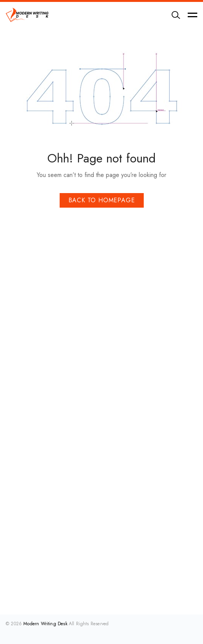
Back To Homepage (102, 200)
